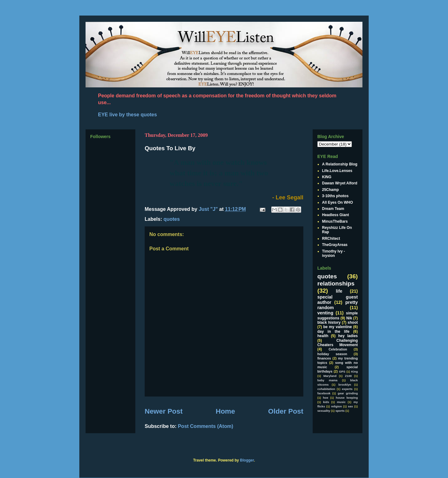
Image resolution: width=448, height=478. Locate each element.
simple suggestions (338, 316)
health (323, 336)
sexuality (324, 411)
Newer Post (164, 411)
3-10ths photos (335, 196)
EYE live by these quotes (127, 115)
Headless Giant (336, 215)
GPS (342, 371)
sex (350, 406)
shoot (353, 323)
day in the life (333, 332)
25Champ (330, 190)
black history (329, 323)
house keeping (347, 398)
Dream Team (333, 209)
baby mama (327, 380)
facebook (324, 393)
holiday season (332, 354)
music (341, 402)
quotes (171, 219)
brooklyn (345, 385)
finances (324, 358)
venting (325, 313)
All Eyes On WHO (337, 202)
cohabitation (326, 389)
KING (327, 177)
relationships (336, 283)
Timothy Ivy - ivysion (334, 253)
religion (336, 406)
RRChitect (331, 239)
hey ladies (348, 336)
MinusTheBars (335, 221)
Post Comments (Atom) (206, 426)
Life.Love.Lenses (337, 171)
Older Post (286, 411)
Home (225, 411)
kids (326, 402)
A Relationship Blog (340, 164)
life (339, 291)
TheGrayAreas (335, 245)
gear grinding (348, 393)
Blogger (247, 460)
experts (347, 389)
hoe (326, 398)
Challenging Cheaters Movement (338, 343)
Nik (349, 318)
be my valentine (338, 327)
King (355, 371)
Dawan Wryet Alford (340, 183)
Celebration (338, 349)
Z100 (348, 376)
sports (340, 411)
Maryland (330, 376)
